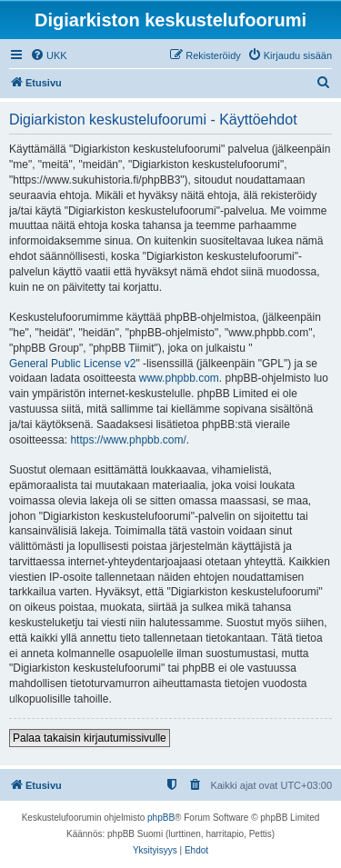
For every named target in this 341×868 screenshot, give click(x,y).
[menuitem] (49, 55)
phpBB (161, 818)
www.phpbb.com (179, 378)
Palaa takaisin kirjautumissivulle (90, 738)
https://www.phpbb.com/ (128, 440)
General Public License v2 (72, 364)
